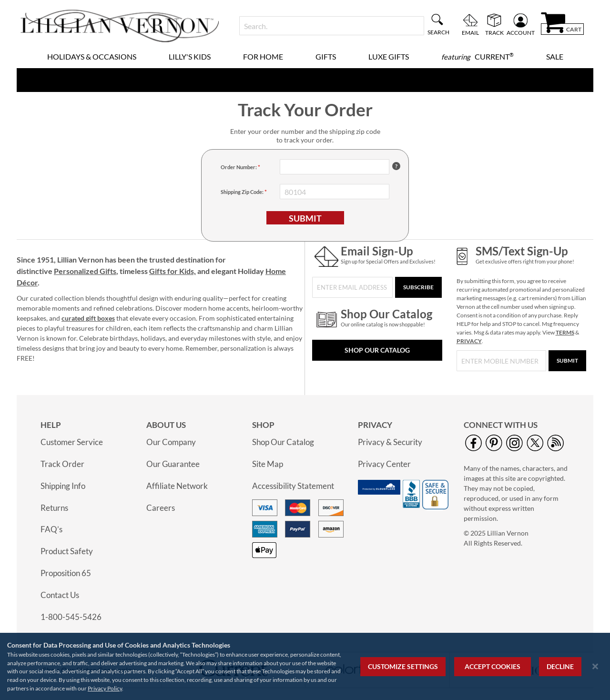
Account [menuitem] (521, 32)
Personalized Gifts (85, 271)
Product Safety (67, 551)
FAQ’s (51, 529)
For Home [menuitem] (263, 56)
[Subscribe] (418, 287)
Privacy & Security (390, 442)
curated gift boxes (88, 318)
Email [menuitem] (470, 32)
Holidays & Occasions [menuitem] (92, 56)
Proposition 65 (66, 573)
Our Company (171, 442)
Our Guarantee (173, 464)
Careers (161, 508)
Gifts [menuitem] (326, 56)
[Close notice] (595, 666)
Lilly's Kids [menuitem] (190, 56)
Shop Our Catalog (377, 350)
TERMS (565, 332)
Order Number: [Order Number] (239, 167)
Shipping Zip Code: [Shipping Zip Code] (243, 192)
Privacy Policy (105, 688)
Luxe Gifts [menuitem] (389, 56)
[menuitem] (478, 57)
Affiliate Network (177, 486)
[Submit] (567, 361)
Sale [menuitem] (555, 56)
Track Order (62, 464)
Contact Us (60, 595)
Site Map (268, 464)
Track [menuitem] (494, 32)
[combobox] (331, 26)
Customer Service (72, 442)
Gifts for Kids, (173, 271)
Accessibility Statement (293, 486)
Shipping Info (63, 486)
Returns (54, 508)
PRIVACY (469, 341)
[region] (305, 666)
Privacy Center (384, 464)
